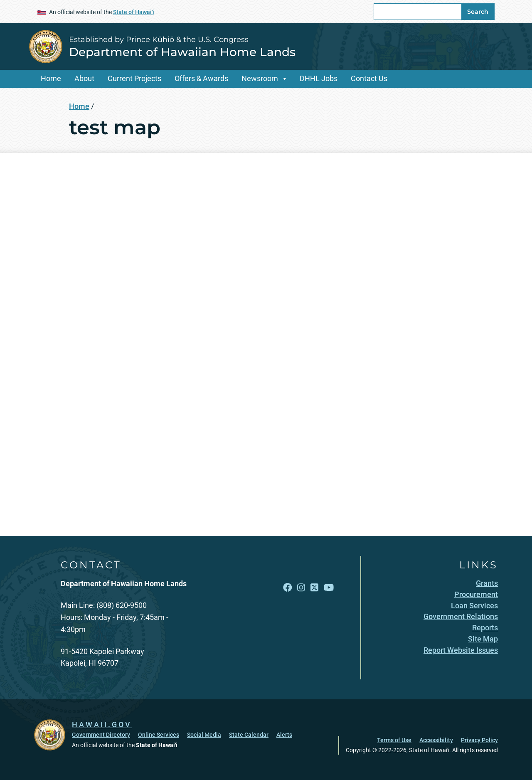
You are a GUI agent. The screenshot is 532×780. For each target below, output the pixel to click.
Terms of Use (394, 740)
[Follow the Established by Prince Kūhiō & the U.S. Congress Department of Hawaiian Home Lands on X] (314, 588)
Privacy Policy (479, 740)
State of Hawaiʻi (134, 12)
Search (478, 12)
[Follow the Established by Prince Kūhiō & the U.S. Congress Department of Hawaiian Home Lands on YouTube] (329, 588)
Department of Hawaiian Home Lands (182, 52)
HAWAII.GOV (102, 724)
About (84, 78)
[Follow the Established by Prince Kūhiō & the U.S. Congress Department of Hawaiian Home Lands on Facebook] (288, 588)
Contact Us (369, 78)
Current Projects (134, 78)
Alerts (284, 735)
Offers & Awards (201, 78)
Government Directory (101, 735)
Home (51, 78)
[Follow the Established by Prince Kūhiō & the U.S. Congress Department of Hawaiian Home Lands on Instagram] (301, 588)
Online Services (159, 735)
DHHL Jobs (319, 78)
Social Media (204, 735)
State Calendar (249, 735)
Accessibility (436, 740)
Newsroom (260, 78)
